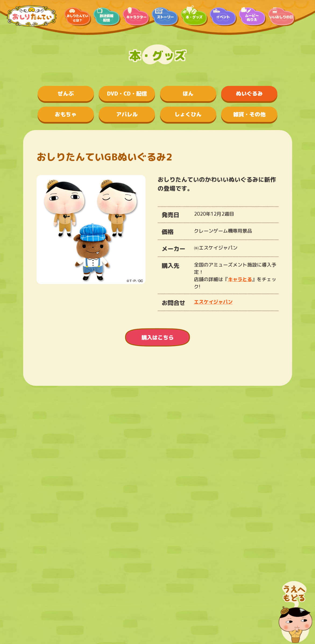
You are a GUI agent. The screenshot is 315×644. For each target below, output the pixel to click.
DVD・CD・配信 (127, 93)
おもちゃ (66, 114)
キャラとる (240, 279)
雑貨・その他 (249, 114)
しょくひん (188, 114)
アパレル (127, 114)
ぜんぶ (66, 93)
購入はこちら (158, 337)
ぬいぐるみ (249, 93)
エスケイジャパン (213, 302)
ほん (188, 93)
